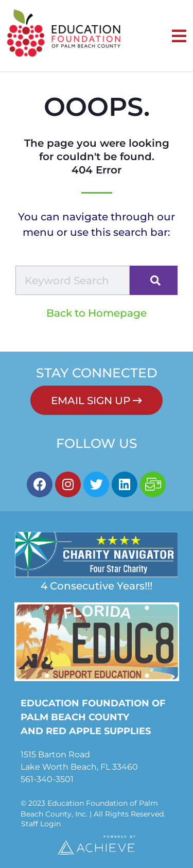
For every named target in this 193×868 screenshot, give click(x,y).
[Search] (154, 280)
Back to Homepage (97, 313)
